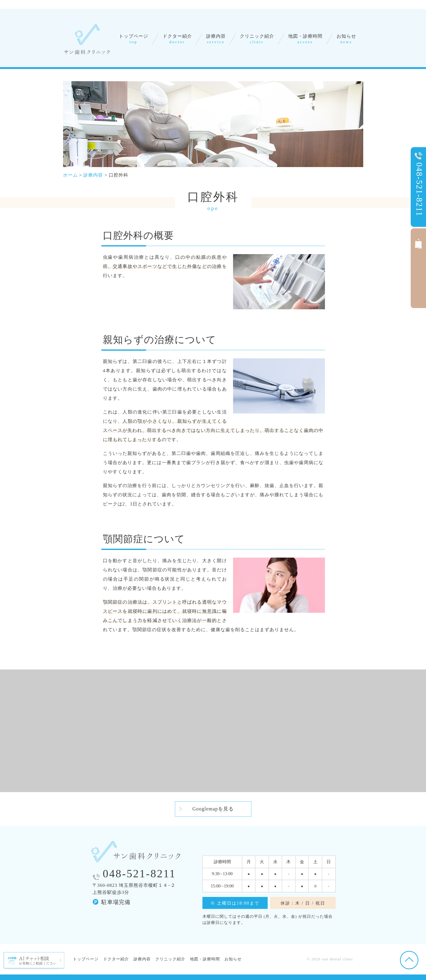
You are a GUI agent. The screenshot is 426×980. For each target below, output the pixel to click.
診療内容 (216, 39)
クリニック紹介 (257, 39)
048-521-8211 (139, 874)
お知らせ (346, 39)
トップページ (134, 39)
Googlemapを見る (213, 809)
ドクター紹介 (177, 39)
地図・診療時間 (305, 39)
